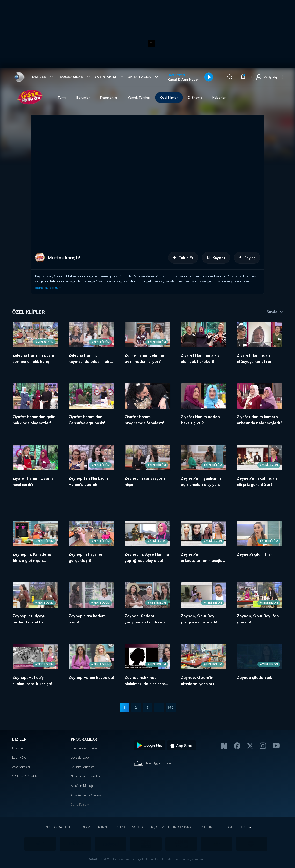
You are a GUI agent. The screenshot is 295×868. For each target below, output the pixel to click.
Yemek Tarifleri (139, 97)
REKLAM (85, 827)
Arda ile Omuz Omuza (86, 795)
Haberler (219, 97)
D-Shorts (195, 97)
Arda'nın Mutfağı (82, 786)
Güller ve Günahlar (25, 776)
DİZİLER (19, 739)
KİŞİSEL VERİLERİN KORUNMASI (173, 827)
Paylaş (247, 258)
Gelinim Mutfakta (83, 767)
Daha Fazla (79, 805)
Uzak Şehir (19, 748)
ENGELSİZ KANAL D (57, 827)
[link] (19, 77)
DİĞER (244, 827)
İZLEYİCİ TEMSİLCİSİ (130, 827)
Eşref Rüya (19, 757)
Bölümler (83, 97)
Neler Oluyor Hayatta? (85, 776)
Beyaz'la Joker (80, 757)
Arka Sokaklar (21, 767)
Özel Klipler (169, 97)
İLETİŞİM (226, 827)
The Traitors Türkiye (84, 748)
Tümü (62, 97)
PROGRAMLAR (84, 739)
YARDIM (207, 827)
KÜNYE (103, 827)
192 (171, 707)
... (159, 707)
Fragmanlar (109, 97)
